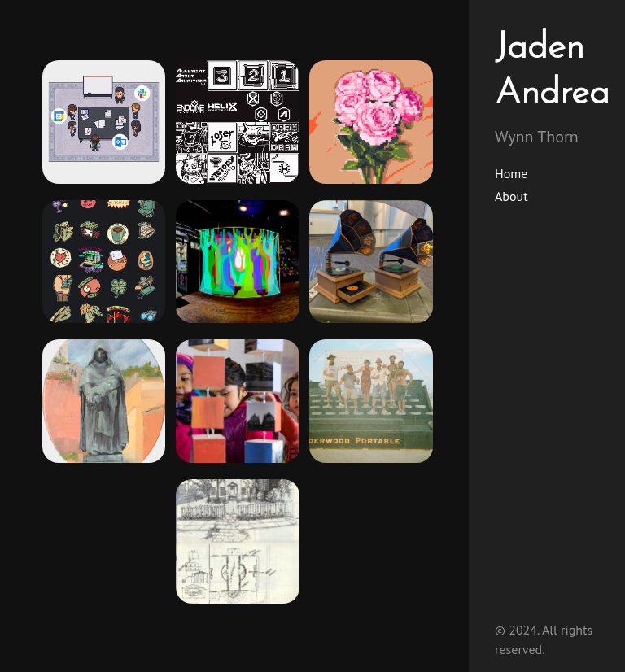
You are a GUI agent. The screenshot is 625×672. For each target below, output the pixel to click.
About (511, 196)
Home (511, 173)
